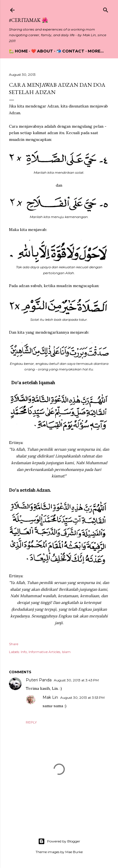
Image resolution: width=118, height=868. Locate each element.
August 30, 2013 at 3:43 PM (76, 680)
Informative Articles (44, 652)
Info (24, 652)
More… (96, 51)
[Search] (106, 9)
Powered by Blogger (59, 841)
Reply (31, 722)
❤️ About (42, 51)
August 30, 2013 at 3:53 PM (82, 698)
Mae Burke (74, 852)
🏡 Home (18, 51)
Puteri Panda (39, 680)
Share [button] (14, 644)
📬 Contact (70, 51)
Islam (66, 652)
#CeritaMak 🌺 (28, 20)
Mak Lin (50, 697)
